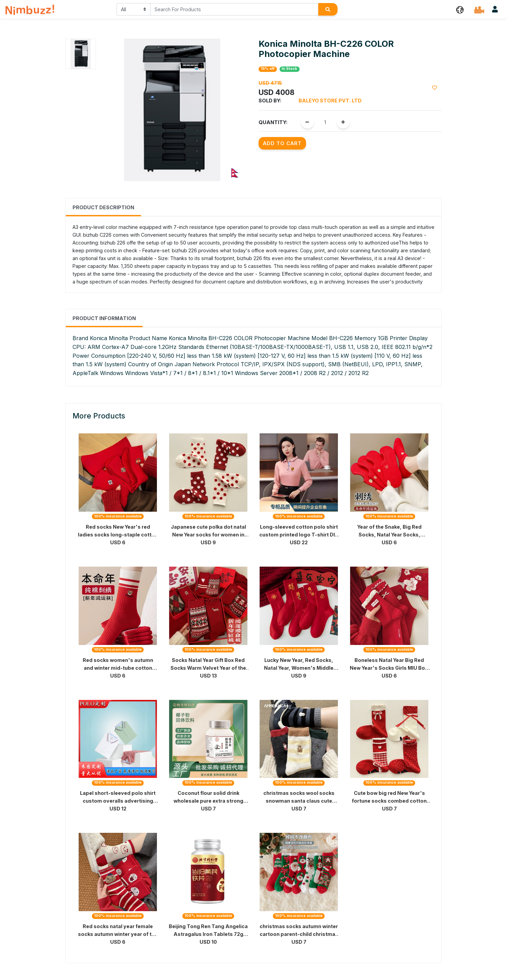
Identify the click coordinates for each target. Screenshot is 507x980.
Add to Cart (282, 143)
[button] (460, 9)
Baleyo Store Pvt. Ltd (330, 101)
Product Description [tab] (103, 207)
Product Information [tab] (104, 318)
